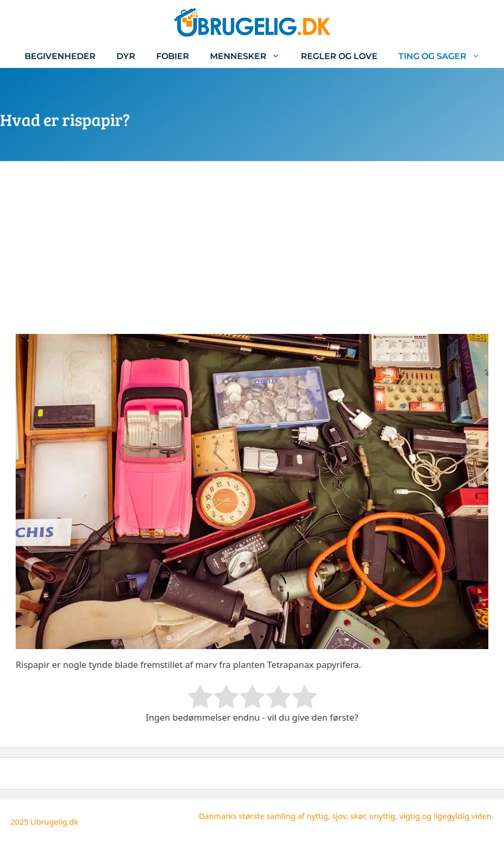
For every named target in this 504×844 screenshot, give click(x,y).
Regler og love (339, 56)
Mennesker (250, 56)
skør (358, 816)
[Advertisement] (252, 256)
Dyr (126, 56)
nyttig (317, 816)
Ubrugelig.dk (54, 822)
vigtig (410, 816)
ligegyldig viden (462, 816)
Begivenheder (60, 56)
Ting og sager (444, 56)
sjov (339, 816)
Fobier (173, 56)
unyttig (382, 816)
